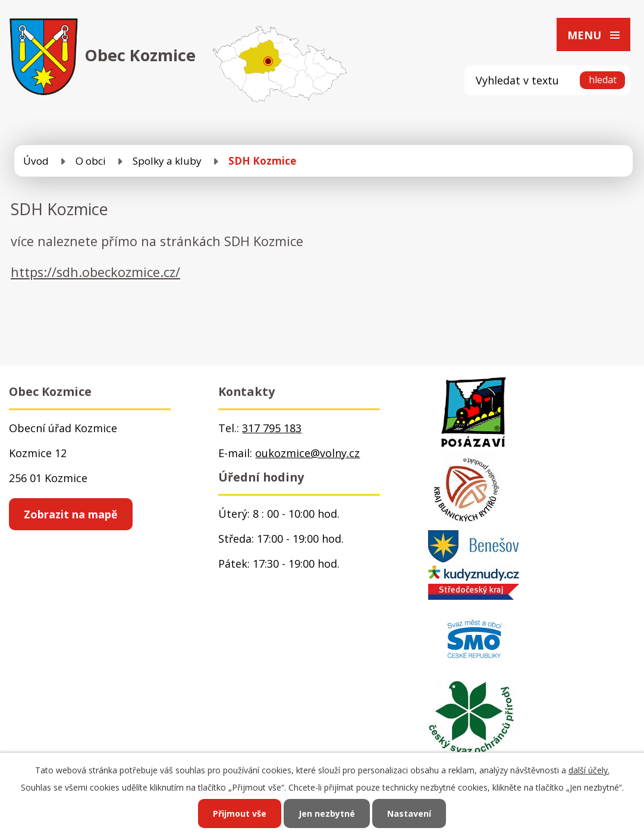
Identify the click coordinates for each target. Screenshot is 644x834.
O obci (91, 161)
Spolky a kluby (167, 161)
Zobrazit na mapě (71, 514)
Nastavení (409, 813)
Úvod (36, 161)
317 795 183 (272, 428)
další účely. (589, 770)
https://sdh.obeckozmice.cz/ (95, 272)
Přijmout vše (240, 813)
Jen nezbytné (327, 813)
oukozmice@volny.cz (307, 453)
